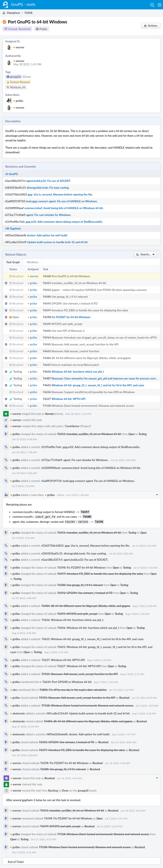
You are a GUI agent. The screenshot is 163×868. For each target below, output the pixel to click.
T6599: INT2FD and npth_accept (77, 613)
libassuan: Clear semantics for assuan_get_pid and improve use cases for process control (105, 378)
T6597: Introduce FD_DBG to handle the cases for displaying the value (100, 573)
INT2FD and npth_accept (67, 324)
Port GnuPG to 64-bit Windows (71, 276)
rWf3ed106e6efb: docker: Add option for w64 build (78, 733)
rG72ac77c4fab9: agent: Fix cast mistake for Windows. (75, 460)
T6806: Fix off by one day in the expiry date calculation (73, 689)
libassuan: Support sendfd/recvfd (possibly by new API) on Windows (93, 392)
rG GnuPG (12, 174)
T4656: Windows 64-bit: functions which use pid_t (72, 619)
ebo (14, 689)
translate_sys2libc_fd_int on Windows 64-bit (79, 283)
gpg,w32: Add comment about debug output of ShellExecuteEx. (64, 222)
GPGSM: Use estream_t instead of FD (74, 303)
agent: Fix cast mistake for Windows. (49, 215)
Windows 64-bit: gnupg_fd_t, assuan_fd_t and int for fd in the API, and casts (98, 385)
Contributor (72, 426)
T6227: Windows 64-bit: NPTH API (63, 659)
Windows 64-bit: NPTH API (69, 399)
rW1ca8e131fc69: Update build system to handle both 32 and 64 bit (88, 713)
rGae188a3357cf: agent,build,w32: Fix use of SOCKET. (75, 559)
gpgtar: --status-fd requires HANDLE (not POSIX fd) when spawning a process (99, 290)
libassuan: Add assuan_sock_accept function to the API (85, 344)
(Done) (27, 77)
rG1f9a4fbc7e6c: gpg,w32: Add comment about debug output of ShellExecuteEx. (91, 447)
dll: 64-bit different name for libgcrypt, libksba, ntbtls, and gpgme (91, 358)
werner (19, 47)
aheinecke (18, 713)
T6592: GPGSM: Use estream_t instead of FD (85, 592)
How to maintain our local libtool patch (75, 365)
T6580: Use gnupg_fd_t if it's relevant (80, 584)
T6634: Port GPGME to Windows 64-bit (67, 681)
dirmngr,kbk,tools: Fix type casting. (48, 188)
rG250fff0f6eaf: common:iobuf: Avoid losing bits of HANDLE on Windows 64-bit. (91, 468)
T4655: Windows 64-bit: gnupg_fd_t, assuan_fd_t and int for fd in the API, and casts (92, 638)
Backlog (53, 790)
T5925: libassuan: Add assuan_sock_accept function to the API (80, 673)
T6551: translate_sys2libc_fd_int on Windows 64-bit (89, 434)
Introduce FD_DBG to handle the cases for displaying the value (90, 310)
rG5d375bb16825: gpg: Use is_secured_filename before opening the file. (86, 545)
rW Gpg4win (13, 228)
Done (65, 790)
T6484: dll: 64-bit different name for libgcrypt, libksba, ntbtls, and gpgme (86, 605)
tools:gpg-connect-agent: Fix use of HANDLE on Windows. (62, 201)
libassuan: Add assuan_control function (75, 351)
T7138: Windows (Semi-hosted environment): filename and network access (87, 705)
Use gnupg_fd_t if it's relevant (70, 297)
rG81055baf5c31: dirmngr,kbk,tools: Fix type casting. (74, 553)
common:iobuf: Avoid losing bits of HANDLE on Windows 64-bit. (64, 208)
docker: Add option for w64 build (47, 235)
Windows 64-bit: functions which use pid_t (78, 372)
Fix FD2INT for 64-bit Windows (71, 317)
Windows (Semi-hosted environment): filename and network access (93, 406)
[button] (159, 5)
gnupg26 (83, 790)
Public (43, 29)
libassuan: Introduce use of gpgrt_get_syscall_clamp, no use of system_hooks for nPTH (104, 338)
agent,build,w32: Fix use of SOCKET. (49, 181)
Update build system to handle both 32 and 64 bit (57, 242)
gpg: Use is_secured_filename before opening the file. (60, 194)
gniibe (18, 101)
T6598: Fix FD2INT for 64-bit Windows (81, 567)
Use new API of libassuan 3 (68, 331)
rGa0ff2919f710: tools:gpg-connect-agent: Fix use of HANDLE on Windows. (88, 481)
